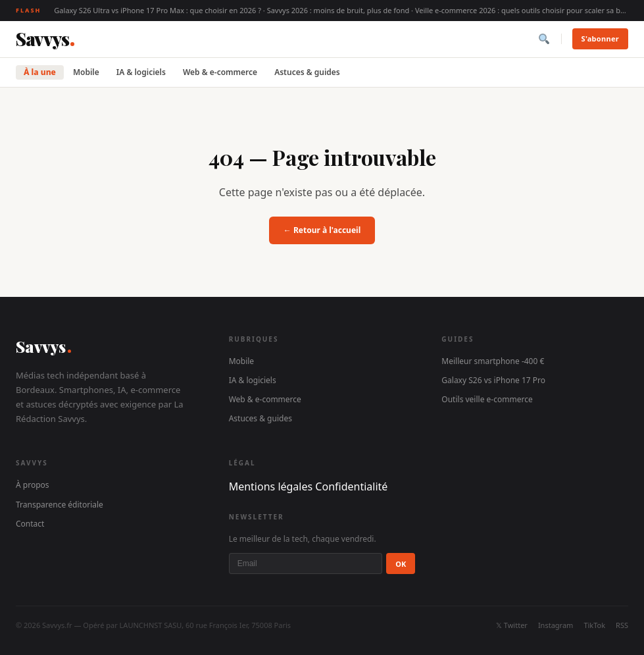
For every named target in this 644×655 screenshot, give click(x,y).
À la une (40, 72)
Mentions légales (271, 486)
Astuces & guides (307, 72)
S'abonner (600, 39)
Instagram (556, 625)
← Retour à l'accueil (322, 230)
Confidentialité (351, 486)
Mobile (86, 72)
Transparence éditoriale (60, 505)
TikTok (594, 625)
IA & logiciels (141, 72)
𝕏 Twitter (512, 625)
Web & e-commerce (220, 72)
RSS (622, 625)
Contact (30, 524)
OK (401, 564)
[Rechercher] (544, 39)
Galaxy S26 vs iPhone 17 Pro (493, 380)
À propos (33, 485)
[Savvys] (45, 39)
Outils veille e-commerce (487, 399)
